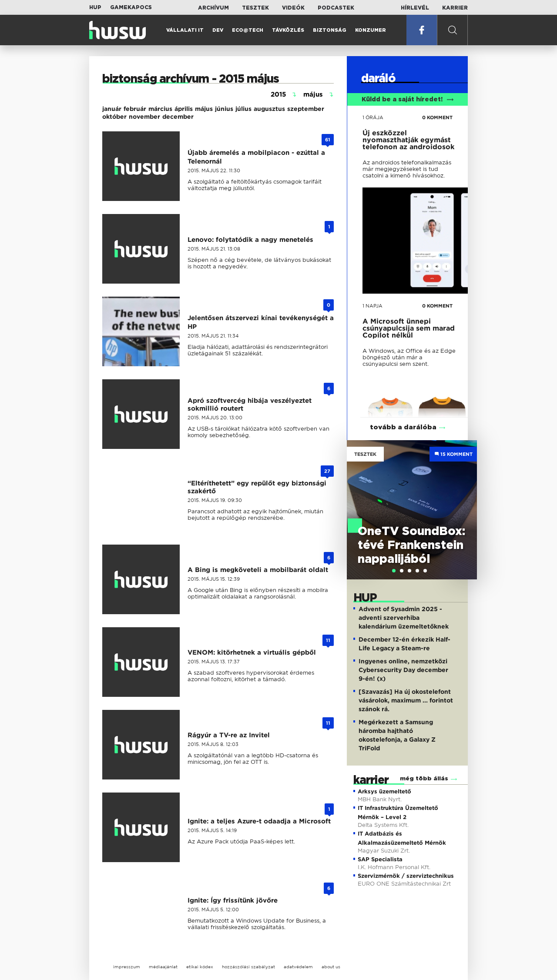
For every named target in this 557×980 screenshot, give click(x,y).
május (204, 109)
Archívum (213, 8)
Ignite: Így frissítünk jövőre (233, 900)
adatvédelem (298, 967)
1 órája (373, 117)
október (114, 117)
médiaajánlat (163, 967)
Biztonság (330, 30)
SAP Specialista (380, 859)
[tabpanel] (412, 510)
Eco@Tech (248, 30)
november (144, 117)
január (112, 109)
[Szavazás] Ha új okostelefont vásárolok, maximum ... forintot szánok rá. (406, 700)
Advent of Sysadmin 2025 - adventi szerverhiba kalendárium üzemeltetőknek (404, 618)
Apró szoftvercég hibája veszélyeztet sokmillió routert (250, 405)
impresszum (127, 967)
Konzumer (371, 30)
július (243, 109)
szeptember (306, 109)
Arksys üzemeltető (384, 791)
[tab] (394, 571)
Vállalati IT (185, 30)
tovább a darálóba (403, 427)
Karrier (455, 8)
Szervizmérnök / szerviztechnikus (406, 876)
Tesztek (255, 8)
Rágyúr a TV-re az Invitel (229, 735)
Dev (218, 30)
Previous (358, 501)
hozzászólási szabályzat (248, 967)
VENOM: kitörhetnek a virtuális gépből (252, 652)
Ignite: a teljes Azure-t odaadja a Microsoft (259, 821)
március (160, 109)
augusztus (269, 109)
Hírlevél (415, 8)
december (178, 117)
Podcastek (336, 8)
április (184, 109)
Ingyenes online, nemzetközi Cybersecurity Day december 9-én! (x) (403, 670)
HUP (95, 7)
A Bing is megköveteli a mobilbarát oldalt (258, 570)
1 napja (372, 306)
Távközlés (288, 30)
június (224, 109)
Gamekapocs (131, 7)
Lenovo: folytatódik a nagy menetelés (250, 240)
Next (466, 501)
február (135, 109)
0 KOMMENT (437, 117)
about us (331, 967)
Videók (293, 8)
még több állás (424, 779)
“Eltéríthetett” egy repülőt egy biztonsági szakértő (257, 487)
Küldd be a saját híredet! (408, 100)
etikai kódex (200, 967)
